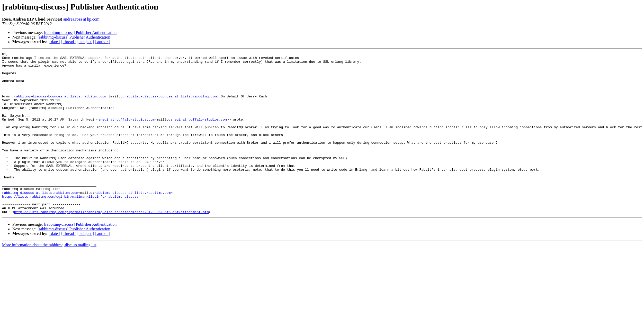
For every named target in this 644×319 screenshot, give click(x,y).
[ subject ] (86, 42)
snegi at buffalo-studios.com (126, 133)
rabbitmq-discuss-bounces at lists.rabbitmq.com (60, 105)
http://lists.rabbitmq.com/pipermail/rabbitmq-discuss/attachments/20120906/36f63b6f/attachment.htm (111, 244)
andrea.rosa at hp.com (81, 19)
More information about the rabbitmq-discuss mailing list (49, 277)
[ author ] (103, 42)
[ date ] (54, 42)
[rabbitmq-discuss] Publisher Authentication (80, 33)
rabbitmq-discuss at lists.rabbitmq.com (40, 221)
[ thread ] (69, 42)
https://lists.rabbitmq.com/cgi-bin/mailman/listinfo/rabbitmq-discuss (70, 226)
